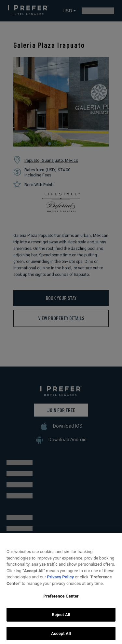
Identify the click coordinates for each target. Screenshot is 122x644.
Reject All (61, 618)
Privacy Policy (61, 580)
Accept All (61, 637)
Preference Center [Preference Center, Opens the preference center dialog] (61, 599)
